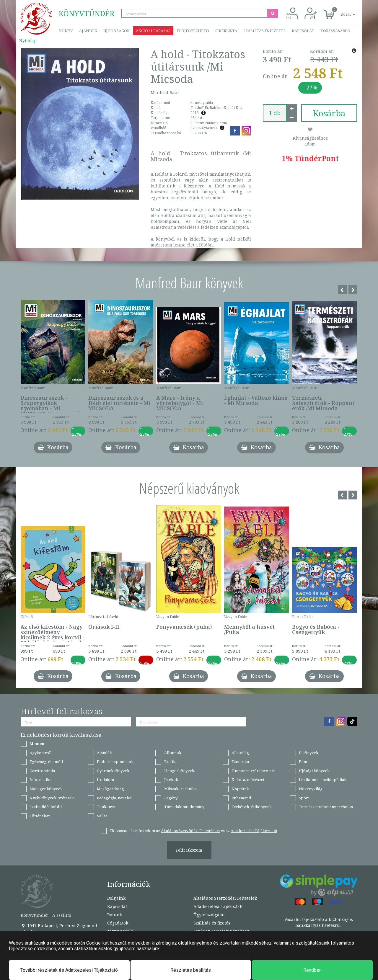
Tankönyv (106, 807)
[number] (275, 113)
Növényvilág (311, 789)
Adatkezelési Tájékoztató (219, 906)
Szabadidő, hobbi (46, 807)
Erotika (171, 762)
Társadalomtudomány (184, 807)
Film (303, 762)
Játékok (171, 780)
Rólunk (115, 915)
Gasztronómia (42, 771)
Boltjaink (116, 898)
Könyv (66, 31)
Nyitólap (28, 41)
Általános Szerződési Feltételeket (190, 831)
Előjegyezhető (193, 31)
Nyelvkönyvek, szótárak (52, 798)
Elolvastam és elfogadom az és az (193, 831)
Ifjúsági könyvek (314, 771)
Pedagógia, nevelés (114, 798)
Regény (171, 798)
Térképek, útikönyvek (252, 807)
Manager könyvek (46, 789)
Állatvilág (240, 753)
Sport (304, 798)
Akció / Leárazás (153, 31)
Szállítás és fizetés (264, 31)
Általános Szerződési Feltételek (225, 898)
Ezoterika (240, 762)
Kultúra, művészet (248, 780)
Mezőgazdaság (110, 789)
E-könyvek (309, 753)
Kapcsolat (303, 31)
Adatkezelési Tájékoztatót (254, 831)
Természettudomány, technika (326, 807)
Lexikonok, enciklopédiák (323, 780)
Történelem (40, 816)
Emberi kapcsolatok (115, 762)
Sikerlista (226, 31)
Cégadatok (118, 923)
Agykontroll (40, 753)
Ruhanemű (241, 798)
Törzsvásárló (335, 31)
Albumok (173, 753)
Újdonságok (117, 31)
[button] (341, 11)
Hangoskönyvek (179, 771)
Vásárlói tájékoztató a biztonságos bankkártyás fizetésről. (319, 922)
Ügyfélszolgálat (209, 915)
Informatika (40, 780)
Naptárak (240, 789)
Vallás (102, 816)
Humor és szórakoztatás (254, 771)
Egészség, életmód (46, 762)
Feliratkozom (189, 850)
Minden (37, 744)
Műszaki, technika (180, 789)
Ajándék (88, 31)
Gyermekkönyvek (113, 771)
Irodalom (105, 780)
